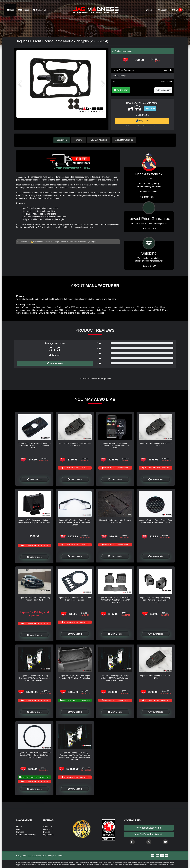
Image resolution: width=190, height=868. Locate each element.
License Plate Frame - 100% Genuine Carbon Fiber (115, 521)
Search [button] (163, 10)
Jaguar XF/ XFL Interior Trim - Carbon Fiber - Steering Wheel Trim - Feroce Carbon (75, 522)
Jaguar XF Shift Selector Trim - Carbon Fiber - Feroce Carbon (75, 599)
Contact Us (39, 10)
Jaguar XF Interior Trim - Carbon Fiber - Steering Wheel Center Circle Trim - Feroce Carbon (34, 755)
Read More (149, 228)
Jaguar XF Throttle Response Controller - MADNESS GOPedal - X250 (115, 445)
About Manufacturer (125, 140)
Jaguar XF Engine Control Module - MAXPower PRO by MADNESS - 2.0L (34, 521)
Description (62, 140)
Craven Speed (166, 81)
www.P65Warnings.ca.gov (85, 241)
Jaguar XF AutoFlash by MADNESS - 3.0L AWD (156, 444)
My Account (48, 835)
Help (150, 10)
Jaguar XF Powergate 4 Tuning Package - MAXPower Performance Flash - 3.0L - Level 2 (34, 678)
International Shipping (26, 835)
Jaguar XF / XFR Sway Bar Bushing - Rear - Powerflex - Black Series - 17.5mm (156, 600)
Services (24, 10)
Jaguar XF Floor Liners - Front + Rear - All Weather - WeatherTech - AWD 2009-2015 (115, 600)
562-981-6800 (22, 227)
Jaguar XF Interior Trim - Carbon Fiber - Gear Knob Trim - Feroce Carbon (156, 521)
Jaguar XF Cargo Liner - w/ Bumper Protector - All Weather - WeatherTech (75, 677)
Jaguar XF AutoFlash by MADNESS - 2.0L (156, 677)
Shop (10, 10)
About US (47, 826)
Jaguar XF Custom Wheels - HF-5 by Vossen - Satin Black (34, 599)
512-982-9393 (103, 224)
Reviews (79, 140)
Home (19, 826)
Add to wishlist (163, 90)
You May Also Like (99, 140)
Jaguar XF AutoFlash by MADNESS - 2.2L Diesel (75, 444)
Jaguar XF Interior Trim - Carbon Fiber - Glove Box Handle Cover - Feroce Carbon (34, 445)
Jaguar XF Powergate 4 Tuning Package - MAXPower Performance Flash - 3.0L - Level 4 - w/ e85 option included (75, 756)
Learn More (150, 108)
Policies (47, 832)
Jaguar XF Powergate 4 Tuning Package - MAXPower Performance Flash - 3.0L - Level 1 (115, 678)
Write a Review (55, 363)
